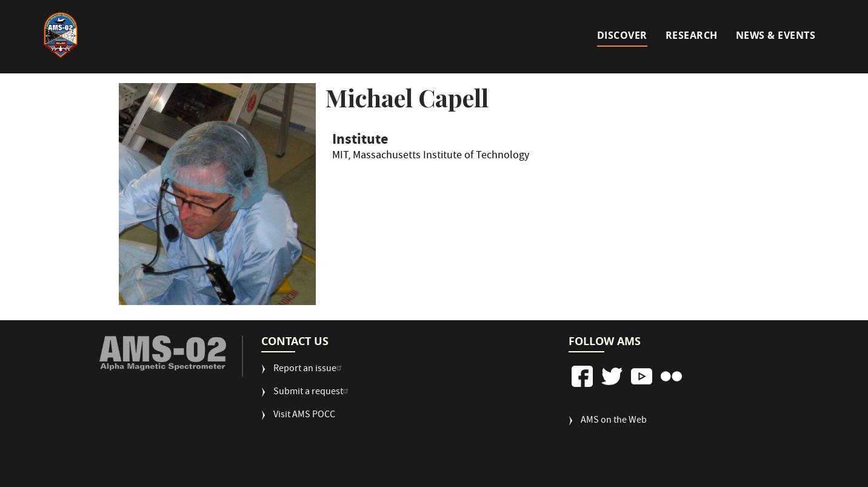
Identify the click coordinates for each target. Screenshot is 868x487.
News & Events (776, 35)
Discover (622, 35)
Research (692, 35)
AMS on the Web (614, 421)
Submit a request (312, 393)
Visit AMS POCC (304, 416)
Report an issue (309, 370)
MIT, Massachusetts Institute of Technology (431, 158)
